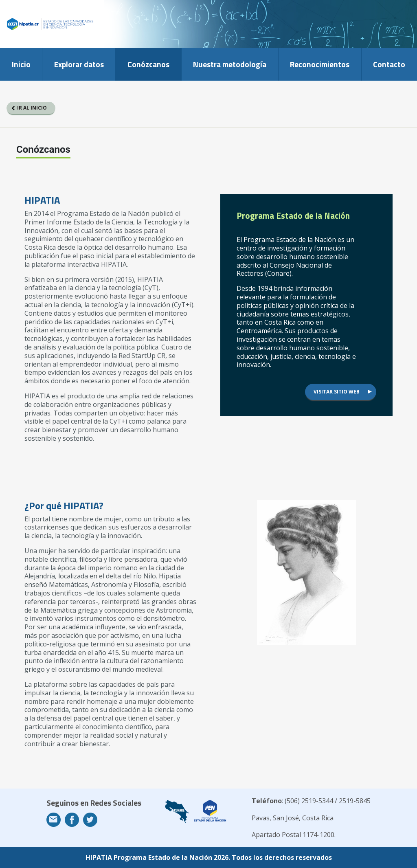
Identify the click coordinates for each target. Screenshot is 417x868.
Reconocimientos (320, 64)
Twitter (90, 820)
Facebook (72, 820)
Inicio (21, 64)
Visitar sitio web (337, 392)
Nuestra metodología (230, 64)
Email (54, 820)
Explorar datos (79, 64)
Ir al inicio (32, 108)
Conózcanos (148, 64)
